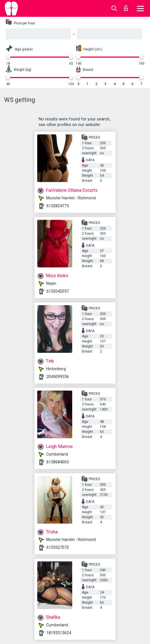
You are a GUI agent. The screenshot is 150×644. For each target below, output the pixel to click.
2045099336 (58, 377)
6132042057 (58, 291)
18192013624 (59, 633)
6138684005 (58, 462)
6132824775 (58, 206)
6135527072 (58, 547)
